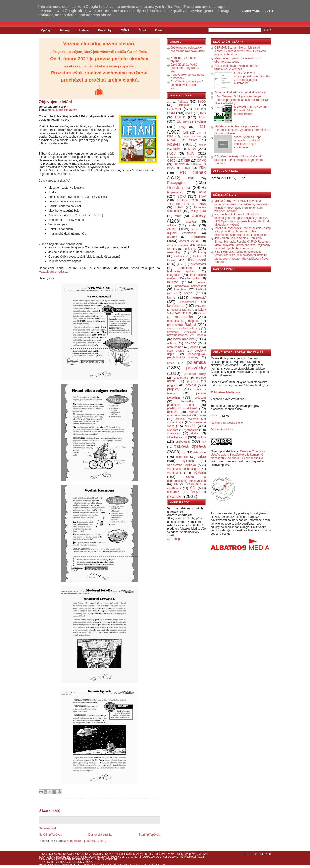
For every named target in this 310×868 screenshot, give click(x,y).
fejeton (197, 256)
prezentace (181, 378)
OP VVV (179, 164)
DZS (203, 113)
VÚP (178, 216)
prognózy (193, 381)
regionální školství (179, 415)
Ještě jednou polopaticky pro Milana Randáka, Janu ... (188, 51)
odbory (172, 343)
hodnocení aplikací (181, 271)
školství (175, 496)
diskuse (172, 237)
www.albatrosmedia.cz (53, 272)
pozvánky (196, 368)
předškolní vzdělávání (182, 408)
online (194, 347)
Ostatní (197, 164)
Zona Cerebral (106, 865)
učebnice (182, 457)
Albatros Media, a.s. (227, 392)
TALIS (171, 204)
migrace (193, 321)
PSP (191, 178)
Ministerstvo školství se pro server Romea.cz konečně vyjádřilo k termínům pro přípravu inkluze (243, 130)
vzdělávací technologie (183, 469)
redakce (194, 412)
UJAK (179, 207)
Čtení (142, 30)
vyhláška (188, 461)
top (184, 453)
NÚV (191, 153)
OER (187, 161)
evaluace (179, 256)
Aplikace (183, 102)
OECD (171, 161)
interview (180, 289)
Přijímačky (175, 192)
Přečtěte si (179, 188)
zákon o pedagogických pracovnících (186, 479)
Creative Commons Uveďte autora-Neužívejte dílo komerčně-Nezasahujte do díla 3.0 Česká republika (238, 455)
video (202, 457)
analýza (191, 222)
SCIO (182, 196)
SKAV (202, 197)
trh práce (200, 453)
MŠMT (125, 30)
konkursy (201, 306)
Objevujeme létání (55, 102)
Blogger (251, 854)
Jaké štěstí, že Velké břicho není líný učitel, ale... (185, 68)
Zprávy (46, 30)
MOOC (172, 140)
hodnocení (186, 268)
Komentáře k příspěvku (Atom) (86, 841)
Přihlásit (265, 854)
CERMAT (174, 109)
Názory (65, 30)
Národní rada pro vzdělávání (184, 157)
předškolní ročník (181, 405)
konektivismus (188, 302)
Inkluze (84, 30)
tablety (202, 438)
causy (172, 229)
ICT (202, 126)
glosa (180, 264)
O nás (159, 30)
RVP (202, 192)
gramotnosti (198, 264)
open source (175, 351)
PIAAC (171, 168)
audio (192, 225)
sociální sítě (175, 422)
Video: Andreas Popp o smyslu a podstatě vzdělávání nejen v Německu (248, 142)
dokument (198, 237)
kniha (51, 110)
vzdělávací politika (182, 465)
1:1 (169, 102)
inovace (201, 282)
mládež (171, 329)
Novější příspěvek (50, 835)
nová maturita (184, 339)
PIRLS (186, 168)
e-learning (174, 252)
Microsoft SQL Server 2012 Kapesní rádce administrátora (252, 111)
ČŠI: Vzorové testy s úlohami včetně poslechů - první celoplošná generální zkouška (238, 160)
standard (173, 430)
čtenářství (173, 492)
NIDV (192, 149)
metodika (173, 321)
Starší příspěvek (149, 835)
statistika (193, 430)
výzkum (200, 473)
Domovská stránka (100, 835)
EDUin (180, 117)
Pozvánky (105, 30)
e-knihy (191, 249)
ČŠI (193, 488)
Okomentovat (47, 828)
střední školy (177, 437)
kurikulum (185, 313)
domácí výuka (189, 241)
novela (202, 335)
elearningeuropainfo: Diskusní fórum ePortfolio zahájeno (238, 60)
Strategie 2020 (187, 200)
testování (183, 441)
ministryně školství (182, 325)
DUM (171, 113)
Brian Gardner (62, 865)
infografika (174, 275)
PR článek (71, 110)
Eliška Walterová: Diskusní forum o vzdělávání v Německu (237, 67)
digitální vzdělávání (182, 233)
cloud (195, 229)
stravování (174, 433)
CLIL (197, 109)
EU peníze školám (191, 121)
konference (176, 306)
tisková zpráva (190, 446)
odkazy (190, 343)
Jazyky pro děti (192, 137)
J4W (163, 865)
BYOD (202, 102)
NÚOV (171, 154)
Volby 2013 (198, 211)
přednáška (186, 401)
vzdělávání (174, 473)
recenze (172, 412)
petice (171, 363)
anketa (171, 225)
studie (194, 433)
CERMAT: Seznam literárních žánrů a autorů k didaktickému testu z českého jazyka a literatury (240, 51)
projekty (173, 389)
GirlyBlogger (132, 865)
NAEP (202, 145)
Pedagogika (176, 183)
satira (202, 415)
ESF (202, 117)
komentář (199, 297)
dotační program (178, 245)
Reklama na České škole (227, 423)
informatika (192, 278)
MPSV (193, 140)
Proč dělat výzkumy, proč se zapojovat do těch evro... (187, 85)
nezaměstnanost (178, 335)
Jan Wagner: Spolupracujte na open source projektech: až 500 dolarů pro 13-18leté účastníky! (242, 100)
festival (171, 260)
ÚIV (176, 484)
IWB (186, 133)
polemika (197, 362)
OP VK (201, 161)
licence (202, 313)
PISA (203, 168)
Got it (269, 11)
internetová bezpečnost (190, 286)
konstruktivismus (181, 310)
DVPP (189, 113)
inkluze (173, 282)
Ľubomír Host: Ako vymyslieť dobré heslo (241, 92)
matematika (184, 317)
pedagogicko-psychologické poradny (186, 356)
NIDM (177, 149)
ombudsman (175, 347)
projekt (191, 385)
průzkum (200, 398)
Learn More (251, 11)
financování (197, 260)
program (173, 385)
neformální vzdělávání (182, 332)
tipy (204, 442)
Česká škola (47, 854)
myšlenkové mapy (190, 328)
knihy (60, 110)
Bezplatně (186, 105)
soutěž (190, 426)
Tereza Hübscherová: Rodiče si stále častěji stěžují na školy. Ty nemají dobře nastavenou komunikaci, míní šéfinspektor (242, 231)
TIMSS (201, 204)
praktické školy (195, 374)
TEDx (186, 204)
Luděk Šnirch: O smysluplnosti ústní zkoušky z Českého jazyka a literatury (252, 78)
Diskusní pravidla (222, 430)
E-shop (175, 539)
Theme (43, 865)
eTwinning (199, 252)
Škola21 (195, 492)
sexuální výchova (187, 419)
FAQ (182, 127)
